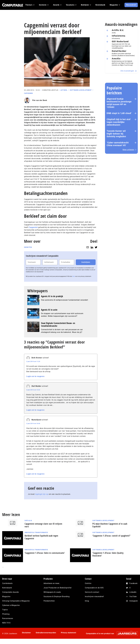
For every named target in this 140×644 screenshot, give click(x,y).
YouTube (133, 596)
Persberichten (49, 601)
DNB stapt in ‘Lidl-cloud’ (119, 113)
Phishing (6, 614)
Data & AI (28, 521)
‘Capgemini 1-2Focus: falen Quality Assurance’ (108, 554)
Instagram (134, 601)
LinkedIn (133, 592)
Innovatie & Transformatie (36, 532)
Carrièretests (7, 583)
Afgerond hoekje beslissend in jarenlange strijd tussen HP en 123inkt (119, 103)
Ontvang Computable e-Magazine (16, 601)
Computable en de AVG (94, 588)
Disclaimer (26, 633)
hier (74, 276)
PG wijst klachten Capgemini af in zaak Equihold (110, 525)
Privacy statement (69, 633)
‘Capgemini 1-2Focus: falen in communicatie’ (45, 553)
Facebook (133, 583)
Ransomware (8, 618)
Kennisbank (7, 588)
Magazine (6, 596)
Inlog (87, 601)
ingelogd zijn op (42, 494)
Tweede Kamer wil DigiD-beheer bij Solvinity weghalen (116, 134)
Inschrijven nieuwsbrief (94, 596)
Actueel (64, 90)
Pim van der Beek (40, 100)
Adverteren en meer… (52, 583)
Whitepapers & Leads (52, 592)
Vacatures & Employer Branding (57, 596)
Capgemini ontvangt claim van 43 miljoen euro (43, 525)
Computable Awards (10, 592)
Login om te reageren (35, 376)
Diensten (28, 247)
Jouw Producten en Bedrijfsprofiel (58, 588)
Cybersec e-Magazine (11, 605)
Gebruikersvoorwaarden (46, 633)
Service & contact (92, 592)
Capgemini (28, 93)
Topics (5, 610)
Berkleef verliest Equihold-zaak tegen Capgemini (41, 537)
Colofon (88, 583)
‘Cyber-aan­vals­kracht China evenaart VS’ (118, 144)
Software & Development (81, 90)
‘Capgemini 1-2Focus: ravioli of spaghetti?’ (111, 536)
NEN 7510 (6, 623)
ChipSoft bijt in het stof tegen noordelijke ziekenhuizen (119, 122)
